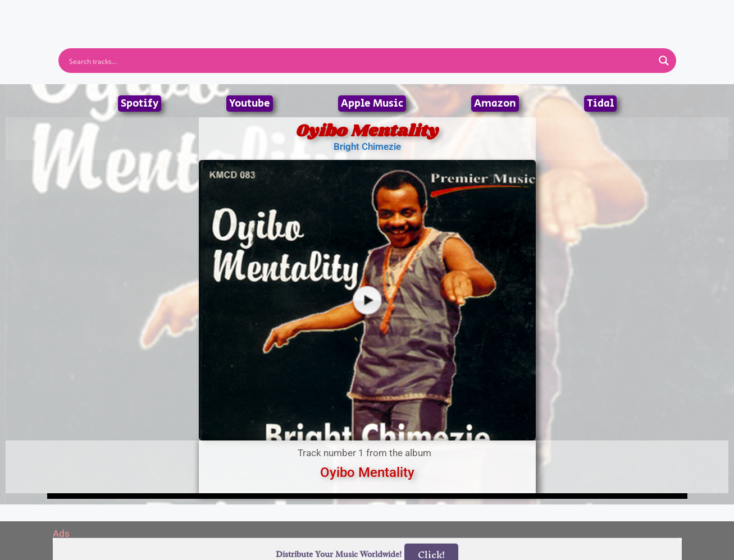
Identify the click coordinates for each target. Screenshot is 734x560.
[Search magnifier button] (664, 61)
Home (217, 13)
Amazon (495, 104)
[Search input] (360, 61)
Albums (318, 13)
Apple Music (372, 104)
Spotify (140, 104)
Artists (266, 13)
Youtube (250, 104)
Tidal (600, 104)
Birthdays (505, 13)
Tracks (371, 13)
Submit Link (432, 13)
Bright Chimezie (367, 146)
